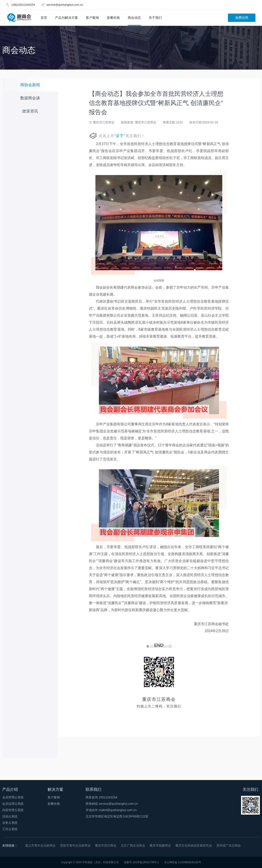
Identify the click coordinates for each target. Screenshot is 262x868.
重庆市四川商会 (106, 846)
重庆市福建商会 (160, 846)
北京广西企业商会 (133, 846)
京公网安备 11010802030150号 (183, 862)
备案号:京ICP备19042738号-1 (141, 862)
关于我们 (155, 18)
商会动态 (134, 18)
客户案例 (92, 18)
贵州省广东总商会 (229, 846)
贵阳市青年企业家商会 (75, 846)
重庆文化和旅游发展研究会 (194, 846)
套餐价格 (113, 18)
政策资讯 (30, 111)
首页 (44, 18)
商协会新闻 (30, 85)
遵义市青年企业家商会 (40, 846)
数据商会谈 (30, 98)
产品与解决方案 (66, 18)
